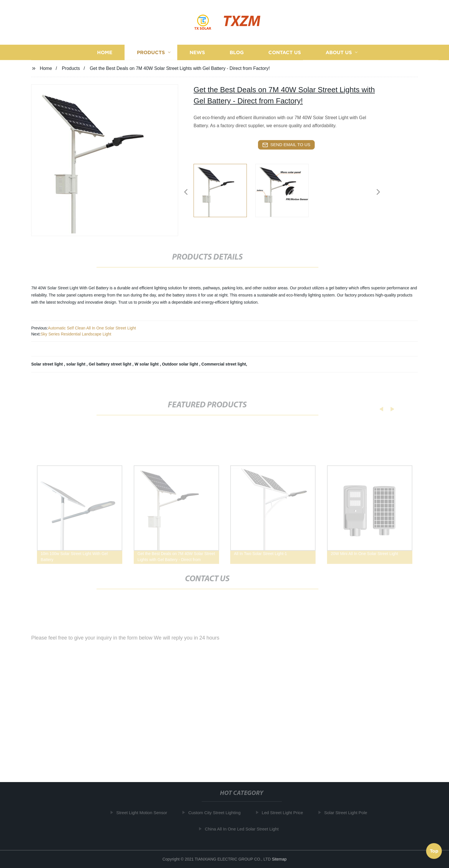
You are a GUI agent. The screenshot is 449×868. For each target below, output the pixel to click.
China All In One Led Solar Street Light (244, 829)
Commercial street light (224, 364)
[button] (186, 192)
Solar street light (48, 364)
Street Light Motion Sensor (144, 813)
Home (105, 53)
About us (339, 53)
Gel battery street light (111, 364)
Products (151, 53)
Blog (237, 53)
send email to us (286, 145)
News (197, 53)
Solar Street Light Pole (348, 813)
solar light (76, 364)
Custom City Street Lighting (217, 813)
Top (434, 851)
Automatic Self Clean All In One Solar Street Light (92, 328)
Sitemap (279, 859)
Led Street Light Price (285, 813)
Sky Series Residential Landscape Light (76, 334)
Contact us (285, 53)
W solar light (147, 364)
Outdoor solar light (181, 364)
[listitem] (224, 190)
